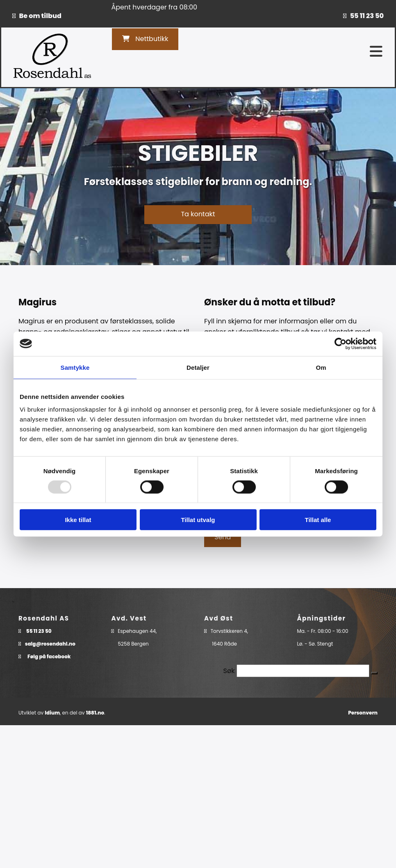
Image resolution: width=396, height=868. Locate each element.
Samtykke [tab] (75, 367)
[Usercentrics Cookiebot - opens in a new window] (340, 344)
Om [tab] (321, 367)
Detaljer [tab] (198, 367)
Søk (229, 671)
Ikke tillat (78, 520)
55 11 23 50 (367, 16)
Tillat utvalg (198, 520)
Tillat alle (318, 520)
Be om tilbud (40, 16)
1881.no (95, 713)
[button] (145, 39)
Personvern (363, 713)
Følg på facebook (49, 656)
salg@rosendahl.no (50, 644)
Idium (52, 713)
